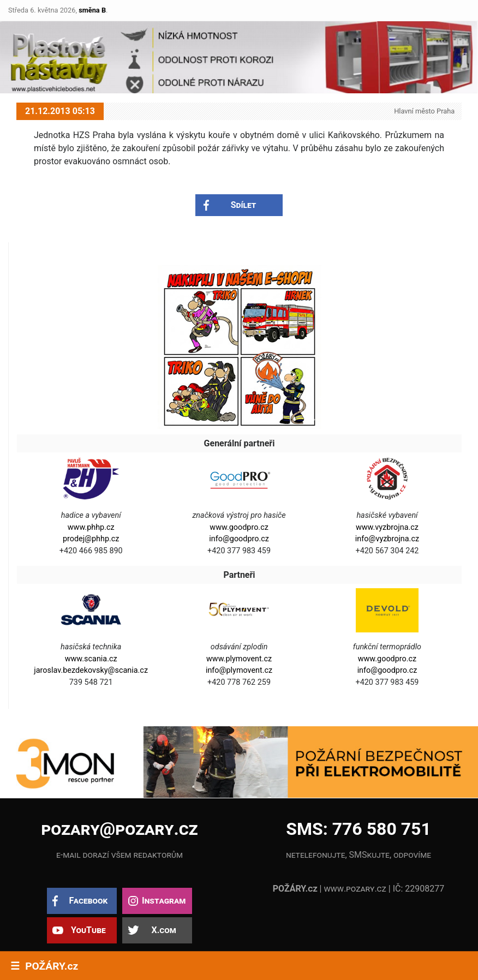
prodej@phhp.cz (91, 539)
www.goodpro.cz (239, 527)
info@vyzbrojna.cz (387, 539)
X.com (163, 930)
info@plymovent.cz (239, 670)
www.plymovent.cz (239, 659)
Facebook (88, 901)
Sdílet (244, 205)
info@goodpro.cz (239, 539)
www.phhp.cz (91, 527)
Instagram (164, 901)
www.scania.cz (91, 659)
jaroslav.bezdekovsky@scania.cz (91, 670)
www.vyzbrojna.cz (387, 527)
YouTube (88, 930)
